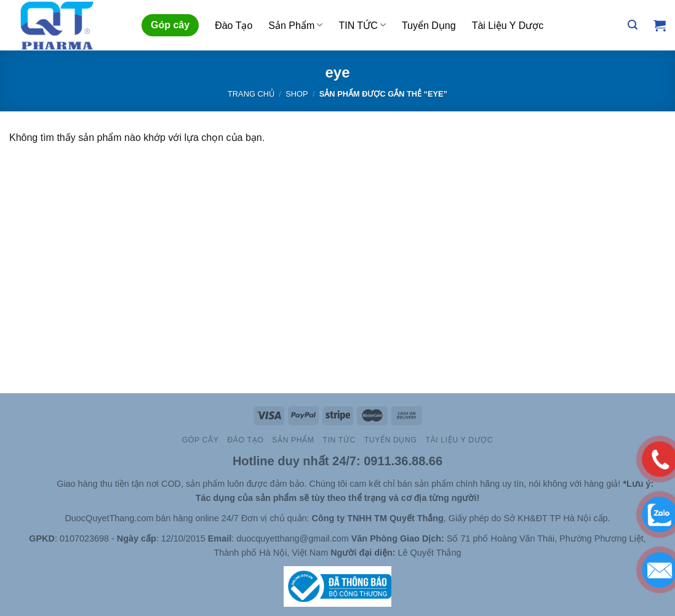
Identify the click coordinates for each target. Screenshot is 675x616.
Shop (297, 94)
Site (48, 484)
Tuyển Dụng (429, 26)
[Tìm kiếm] (633, 25)
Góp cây (170, 25)
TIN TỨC (362, 25)
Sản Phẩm (295, 25)
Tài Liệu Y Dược (508, 26)
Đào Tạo (234, 26)
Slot (30, 484)
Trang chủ (251, 94)
